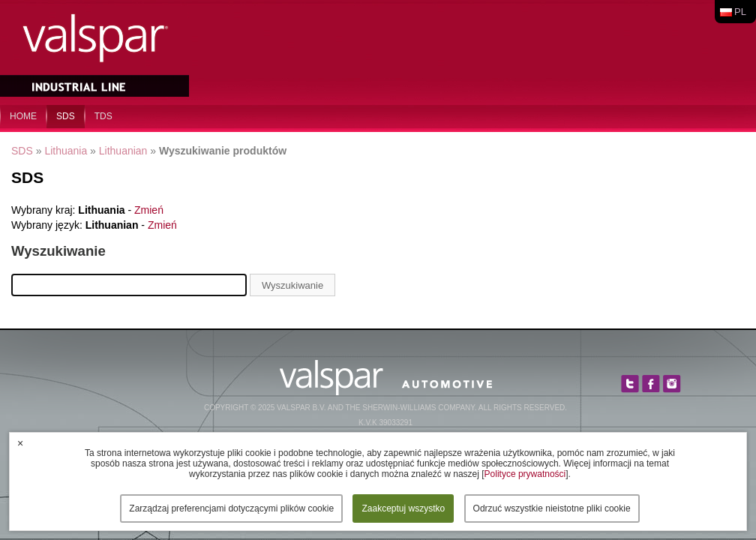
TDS (103, 116)
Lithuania (66, 151)
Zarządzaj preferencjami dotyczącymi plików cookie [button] (231, 508)
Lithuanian (123, 151)
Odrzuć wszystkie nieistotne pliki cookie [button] (552, 508)
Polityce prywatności (525, 474)
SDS (66, 116)
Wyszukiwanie (292, 285)
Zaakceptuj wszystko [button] (403, 508)
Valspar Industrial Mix (96, 51)
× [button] (20, 443)
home (23, 116)
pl (740, 12)
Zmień (149, 210)
